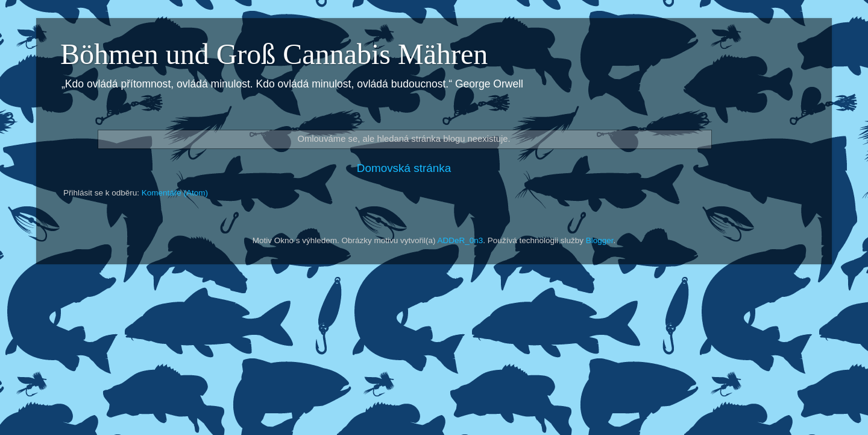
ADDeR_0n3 (461, 240)
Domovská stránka (404, 168)
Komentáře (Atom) (175, 193)
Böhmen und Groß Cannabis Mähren (274, 54)
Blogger (600, 240)
